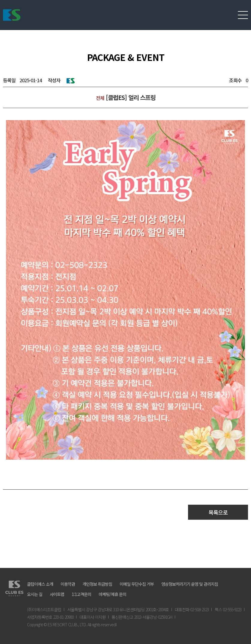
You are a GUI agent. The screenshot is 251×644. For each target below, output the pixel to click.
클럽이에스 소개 (40, 584)
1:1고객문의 (81, 594)
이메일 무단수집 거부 (137, 584)
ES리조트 (12, 15)
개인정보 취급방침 (97, 584)
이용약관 (68, 584)
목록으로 (218, 512)
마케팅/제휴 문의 (112, 594)
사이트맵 (57, 594)
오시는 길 (35, 594)
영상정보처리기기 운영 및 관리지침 (190, 584)
